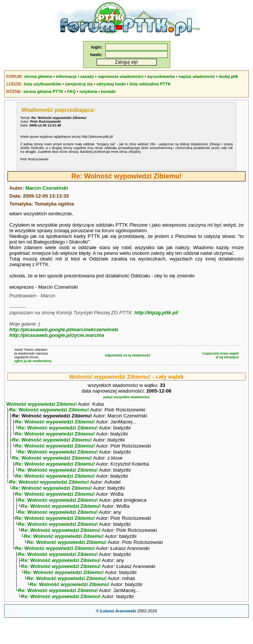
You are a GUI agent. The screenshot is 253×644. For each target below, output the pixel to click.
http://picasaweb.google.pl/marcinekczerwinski (64, 330)
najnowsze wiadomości (121, 76)
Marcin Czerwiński (46, 188)
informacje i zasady (75, 76)
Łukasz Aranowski (118, 635)
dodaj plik (228, 76)
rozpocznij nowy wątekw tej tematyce (221, 355)
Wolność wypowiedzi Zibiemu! (42, 404)
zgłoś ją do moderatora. (33, 361)
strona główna (38, 76)
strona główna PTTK (43, 91)
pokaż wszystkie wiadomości (126, 397)
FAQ (71, 91)
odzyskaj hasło (111, 84)
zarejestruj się (79, 84)
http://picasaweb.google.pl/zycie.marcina (57, 335)
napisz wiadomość (197, 76)
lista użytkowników (42, 84)
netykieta (88, 91)
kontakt (108, 91)
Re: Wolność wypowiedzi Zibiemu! (49, 410)
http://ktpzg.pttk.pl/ (156, 313)
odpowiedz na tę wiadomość (128, 355)
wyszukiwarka (161, 76)
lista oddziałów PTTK (150, 84)
